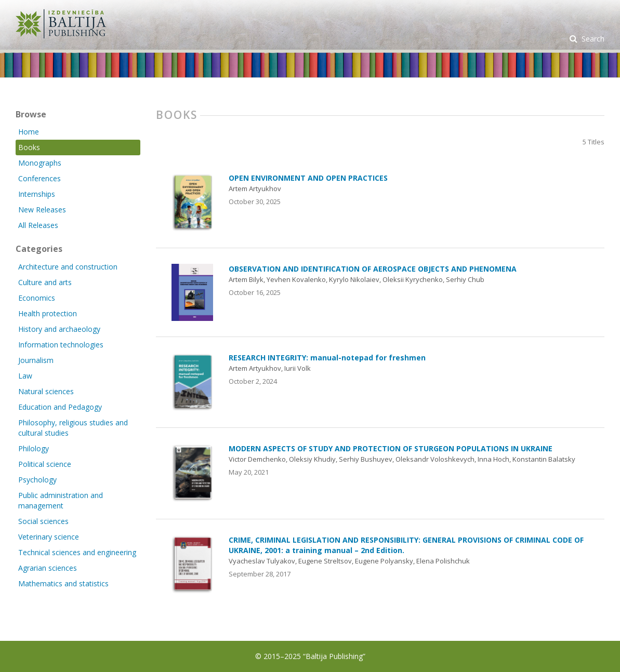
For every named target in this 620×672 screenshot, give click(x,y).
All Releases (38, 225)
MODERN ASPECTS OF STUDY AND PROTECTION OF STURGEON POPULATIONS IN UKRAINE (391, 448)
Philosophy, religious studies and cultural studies (73, 428)
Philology (34, 448)
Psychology (37, 480)
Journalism (36, 360)
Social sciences (43, 521)
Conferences (39, 178)
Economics (37, 298)
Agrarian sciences (48, 568)
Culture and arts (45, 282)
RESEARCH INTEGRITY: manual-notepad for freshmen (327, 358)
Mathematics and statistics (63, 583)
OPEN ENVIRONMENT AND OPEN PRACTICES (308, 178)
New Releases (42, 210)
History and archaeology (59, 329)
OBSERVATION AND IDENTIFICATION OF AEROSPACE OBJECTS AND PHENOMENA (373, 269)
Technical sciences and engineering (77, 552)
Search (592, 39)
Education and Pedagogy (60, 407)
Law (25, 376)
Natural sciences (46, 391)
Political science (45, 464)
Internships (37, 194)
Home (29, 132)
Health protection (48, 313)
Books (29, 147)
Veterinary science (49, 537)
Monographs (40, 163)
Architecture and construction (68, 267)
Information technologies (61, 345)
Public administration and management (61, 500)
